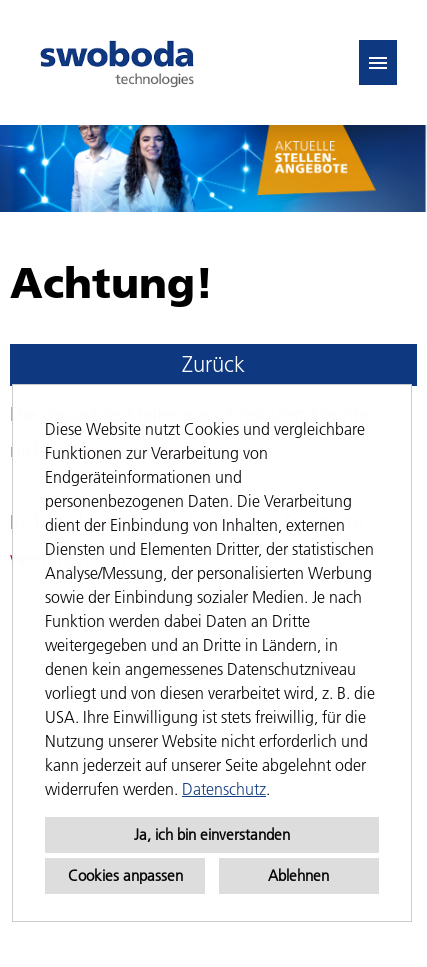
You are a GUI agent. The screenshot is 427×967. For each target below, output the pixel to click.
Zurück (213, 364)
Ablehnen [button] (298, 875)
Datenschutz (224, 789)
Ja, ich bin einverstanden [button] (212, 834)
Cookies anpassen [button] (125, 875)
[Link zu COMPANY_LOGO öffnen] (117, 62)
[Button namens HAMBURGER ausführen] (378, 62)
